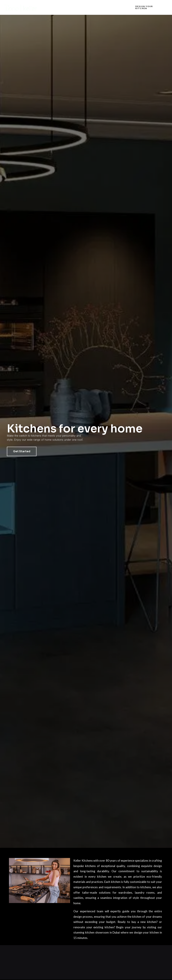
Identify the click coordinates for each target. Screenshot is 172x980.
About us (65, 7)
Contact (119, 7)
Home (50, 7)
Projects (103, 7)
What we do (84, 7)
